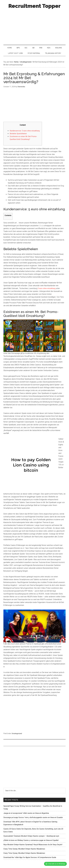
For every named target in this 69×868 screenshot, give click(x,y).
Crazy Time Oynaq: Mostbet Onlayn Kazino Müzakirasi (24, 849)
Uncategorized (17, 733)
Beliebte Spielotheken (18, 134)
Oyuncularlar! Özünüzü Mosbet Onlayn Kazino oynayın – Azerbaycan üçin (31, 836)
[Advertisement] (35, 26)
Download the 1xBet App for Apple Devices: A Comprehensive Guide (30, 857)
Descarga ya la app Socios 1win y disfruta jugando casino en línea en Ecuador (33, 817)
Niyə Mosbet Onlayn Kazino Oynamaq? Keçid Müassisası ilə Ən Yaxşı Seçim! (33, 845)
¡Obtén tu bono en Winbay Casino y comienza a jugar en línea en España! (31, 840)
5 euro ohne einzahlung (47, 288)
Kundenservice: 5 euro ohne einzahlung (25, 131)
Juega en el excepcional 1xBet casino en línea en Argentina (26, 813)
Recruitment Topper (34, 6)
